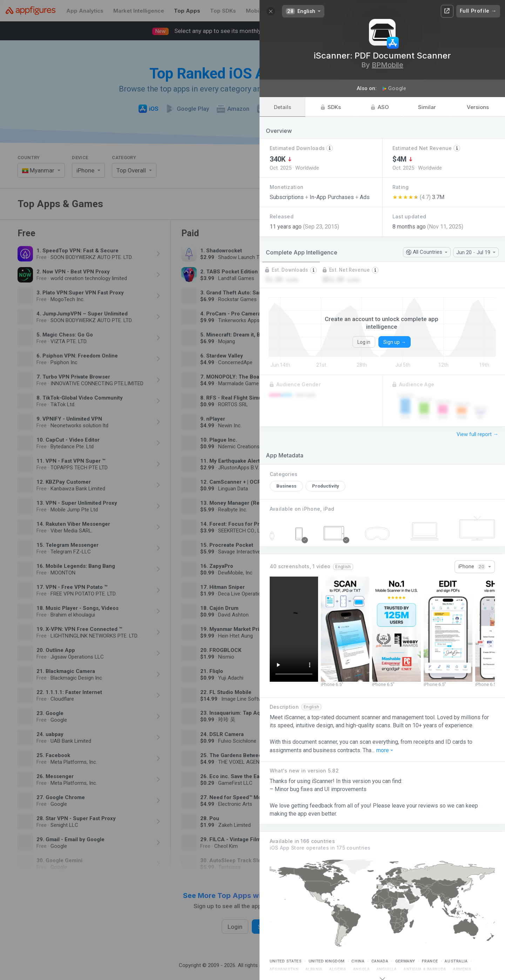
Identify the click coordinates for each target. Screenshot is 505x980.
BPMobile (388, 65)
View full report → (477, 434)
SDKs (331, 107)
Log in (364, 342)
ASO (380, 107)
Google (394, 88)
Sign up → (395, 342)
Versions (478, 107)
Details (282, 107)
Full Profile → (478, 11)
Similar (427, 107)
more (385, 751)
